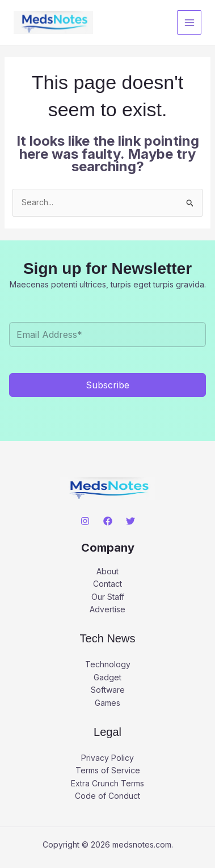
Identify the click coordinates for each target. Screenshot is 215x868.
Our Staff (108, 597)
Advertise (107, 609)
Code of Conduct (107, 796)
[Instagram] (85, 521)
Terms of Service (108, 770)
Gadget (107, 677)
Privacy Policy (107, 758)
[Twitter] (130, 521)
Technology (108, 664)
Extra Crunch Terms (107, 783)
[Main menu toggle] (189, 22)
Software (108, 690)
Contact (107, 584)
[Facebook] (108, 521)
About (107, 571)
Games (107, 703)
